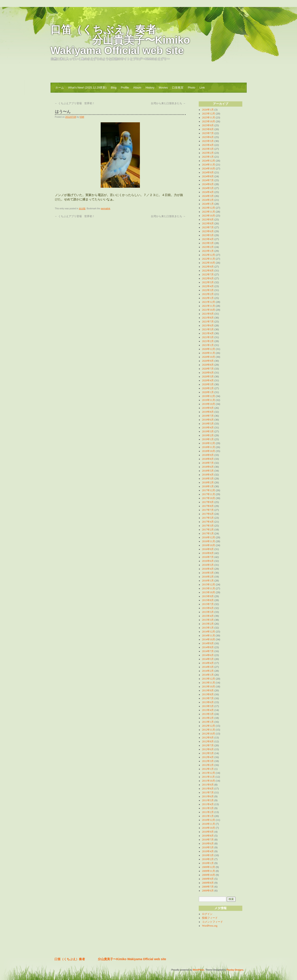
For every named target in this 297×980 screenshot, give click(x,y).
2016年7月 (208, 557)
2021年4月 (208, 333)
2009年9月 (208, 879)
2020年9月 (208, 361)
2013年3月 (208, 714)
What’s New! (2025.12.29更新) (87, 88)
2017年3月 (208, 526)
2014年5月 (208, 659)
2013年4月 (208, 710)
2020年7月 (208, 369)
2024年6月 (208, 184)
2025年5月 (208, 141)
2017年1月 (208, 533)
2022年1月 (208, 298)
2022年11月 (209, 259)
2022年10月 (209, 263)
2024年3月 (208, 196)
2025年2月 (208, 153)
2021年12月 (209, 302)
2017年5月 (208, 518)
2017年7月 (208, 510)
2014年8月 (208, 647)
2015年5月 (208, 612)
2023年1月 (208, 251)
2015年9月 (208, 596)
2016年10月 (209, 545)
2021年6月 (208, 326)
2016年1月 (208, 581)
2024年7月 (208, 180)
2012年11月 (209, 730)
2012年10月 (209, 734)
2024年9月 (208, 172)
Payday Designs (235, 970)
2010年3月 (208, 855)
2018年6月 (208, 467)
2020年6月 (208, 373)
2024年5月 (208, 188)
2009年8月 (208, 883)
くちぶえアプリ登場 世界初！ (75, 103)
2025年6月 (208, 137)
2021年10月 (209, 310)
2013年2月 (208, 718)
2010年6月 (208, 844)
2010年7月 (208, 840)
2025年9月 (208, 125)
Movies (163, 88)
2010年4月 (208, 851)
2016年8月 (208, 553)
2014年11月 (209, 636)
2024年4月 (208, 192)
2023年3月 (208, 243)
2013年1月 (208, 722)
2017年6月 (208, 514)
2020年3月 (208, 384)
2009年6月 (208, 891)
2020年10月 (209, 357)
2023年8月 (208, 223)
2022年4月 (208, 286)
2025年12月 (209, 114)
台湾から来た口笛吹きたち (168, 103)
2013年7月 (208, 698)
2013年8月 (208, 694)
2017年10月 (209, 498)
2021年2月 (208, 341)
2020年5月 (208, 377)
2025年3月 (208, 149)
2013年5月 (208, 706)
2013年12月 (209, 679)
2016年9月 (208, 549)
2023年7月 (208, 227)
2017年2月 (208, 530)
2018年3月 (208, 479)
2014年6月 (208, 655)
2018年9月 (208, 455)
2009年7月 (208, 887)
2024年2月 (208, 200)
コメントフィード (212, 922)
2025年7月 (208, 133)
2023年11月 (209, 212)
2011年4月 (208, 804)
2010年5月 (208, 847)
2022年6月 (208, 278)
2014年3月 (208, 667)
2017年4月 (208, 522)
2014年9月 (208, 643)
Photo (192, 88)
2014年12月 (209, 632)
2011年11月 (208, 777)
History (150, 88)
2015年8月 (208, 600)
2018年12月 (209, 443)
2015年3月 (208, 620)
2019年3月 (208, 431)
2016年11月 (209, 541)
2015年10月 (209, 592)
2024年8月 (208, 176)
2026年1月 (208, 110)
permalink (105, 209)
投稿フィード (210, 918)
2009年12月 (209, 867)
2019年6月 (208, 420)
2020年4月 (208, 380)
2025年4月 (208, 145)
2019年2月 (208, 435)
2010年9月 (208, 832)
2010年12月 (209, 820)
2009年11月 (209, 871)
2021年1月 (208, 345)
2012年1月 (208, 769)
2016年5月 (208, 565)
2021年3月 (208, 337)
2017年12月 (209, 490)
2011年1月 (208, 816)
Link (202, 88)
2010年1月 (208, 863)
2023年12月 (209, 208)
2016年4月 (208, 569)
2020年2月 (208, 388)
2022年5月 (208, 282)
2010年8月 (208, 836)
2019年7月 (208, 416)
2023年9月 (208, 220)
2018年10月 (209, 451)
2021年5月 (208, 329)
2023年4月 (208, 239)
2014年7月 (208, 651)
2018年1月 (208, 486)
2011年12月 (209, 773)
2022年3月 (208, 290)
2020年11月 (209, 353)
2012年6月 (208, 749)
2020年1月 (208, 392)
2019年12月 (209, 396)
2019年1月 (208, 439)
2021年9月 (208, 314)
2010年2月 (208, 859)
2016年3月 (208, 573)
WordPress (199, 970)
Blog (114, 88)
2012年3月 (208, 761)
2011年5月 (208, 800)
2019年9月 (208, 408)
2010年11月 (209, 824)
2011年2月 (208, 812)
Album (137, 88)
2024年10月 (209, 169)
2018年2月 (208, 482)
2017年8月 (208, 506)
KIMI (82, 117)
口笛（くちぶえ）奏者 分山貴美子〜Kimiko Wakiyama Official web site (120, 40)
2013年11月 (209, 683)
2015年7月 (208, 604)
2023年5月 (208, 235)
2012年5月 (208, 753)
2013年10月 (209, 687)
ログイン (207, 914)
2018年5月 (208, 471)
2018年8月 (208, 459)
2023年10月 (209, 216)
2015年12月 (209, 585)
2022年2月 (208, 294)
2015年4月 (208, 616)
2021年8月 (208, 318)
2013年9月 (208, 690)
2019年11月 (209, 400)
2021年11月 (209, 306)
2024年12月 (209, 161)
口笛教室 (178, 88)
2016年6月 (208, 561)
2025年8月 (208, 129)
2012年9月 (208, 738)
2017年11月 (209, 494)
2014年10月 (209, 639)
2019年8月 (208, 412)
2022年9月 (208, 267)
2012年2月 (208, 765)
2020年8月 (208, 365)
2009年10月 (209, 875)
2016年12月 (209, 537)
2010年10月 (209, 828)
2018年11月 (209, 447)
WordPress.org (210, 926)
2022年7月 (208, 274)
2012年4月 (208, 757)
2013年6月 (208, 702)
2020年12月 (209, 349)
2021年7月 (208, 322)
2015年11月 (209, 588)
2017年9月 (208, 502)
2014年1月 (208, 675)
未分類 (82, 209)
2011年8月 (208, 789)
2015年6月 (208, 608)
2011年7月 (208, 793)
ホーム (60, 88)
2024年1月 (208, 204)
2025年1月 (208, 157)
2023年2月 (208, 247)
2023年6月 (208, 231)
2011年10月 (209, 781)
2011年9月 (208, 785)
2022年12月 (209, 255)
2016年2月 (208, 577)
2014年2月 (208, 671)
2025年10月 (209, 121)
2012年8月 (208, 741)
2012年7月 (208, 745)
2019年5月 (208, 424)
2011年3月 (208, 808)
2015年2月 (208, 624)
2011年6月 (208, 796)
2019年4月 (208, 428)
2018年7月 (208, 463)
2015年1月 (208, 628)
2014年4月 (208, 663)
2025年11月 (209, 118)
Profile (125, 88)
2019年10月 (209, 404)
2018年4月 (208, 475)
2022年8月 (208, 271)
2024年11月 (209, 165)
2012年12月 (209, 726)
